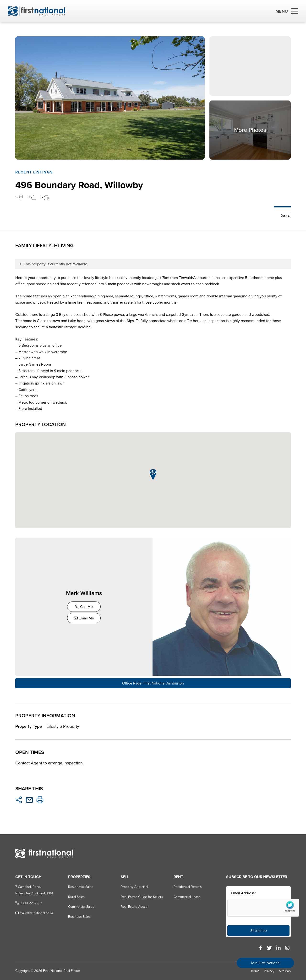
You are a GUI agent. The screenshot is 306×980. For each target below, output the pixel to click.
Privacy (269, 971)
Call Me (84, 607)
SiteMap (285, 971)
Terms (255, 971)
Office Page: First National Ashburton (153, 683)
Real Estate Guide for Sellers (142, 896)
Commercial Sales (81, 906)
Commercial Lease (187, 896)
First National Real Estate (61, 970)
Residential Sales (81, 887)
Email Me (84, 618)
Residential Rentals (188, 887)
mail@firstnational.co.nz (34, 913)
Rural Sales (76, 896)
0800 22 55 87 (29, 903)
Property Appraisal (134, 887)
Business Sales (79, 916)
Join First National (265, 963)
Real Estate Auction (135, 906)
